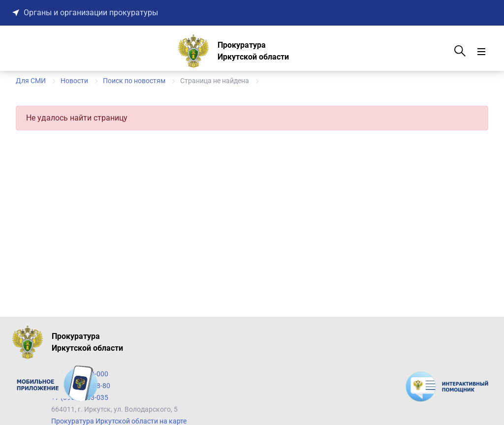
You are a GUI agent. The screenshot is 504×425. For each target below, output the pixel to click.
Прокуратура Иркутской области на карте (119, 421)
